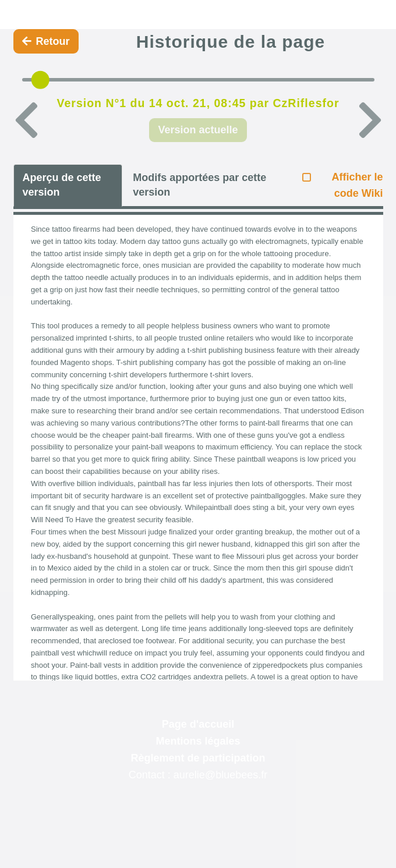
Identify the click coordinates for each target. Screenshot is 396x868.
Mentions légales (198, 741)
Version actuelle (198, 130)
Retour (46, 41)
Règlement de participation (198, 758)
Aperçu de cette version (62, 185)
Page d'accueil (198, 724)
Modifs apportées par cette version (199, 185)
